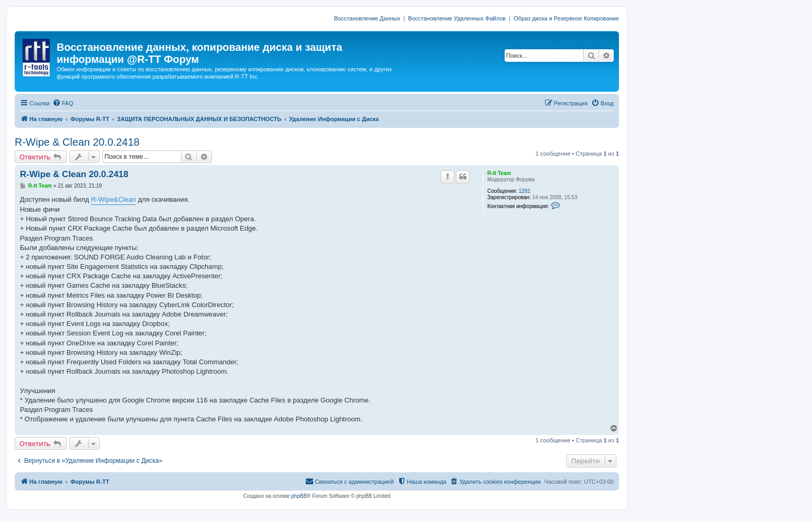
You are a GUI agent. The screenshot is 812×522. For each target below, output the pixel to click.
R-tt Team (499, 173)
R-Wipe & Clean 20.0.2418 (77, 142)
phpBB (299, 496)
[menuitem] (63, 103)
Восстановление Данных (367, 18)
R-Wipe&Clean (113, 199)
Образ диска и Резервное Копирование (566, 18)
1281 (525, 191)
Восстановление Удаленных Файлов (457, 18)
